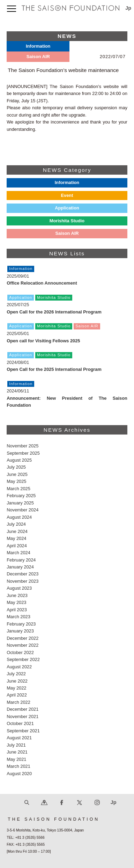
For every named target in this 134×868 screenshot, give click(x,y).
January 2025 (20, 503)
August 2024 (19, 517)
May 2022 (16, 688)
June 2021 (17, 752)
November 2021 (23, 716)
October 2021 (20, 723)
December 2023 (23, 574)
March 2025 (18, 489)
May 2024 (16, 538)
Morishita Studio (67, 221)
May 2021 (16, 759)
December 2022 (23, 638)
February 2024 (21, 560)
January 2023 (20, 631)
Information (67, 182)
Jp (129, 8)
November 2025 (23, 446)
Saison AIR (67, 233)
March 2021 (18, 766)
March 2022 (18, 702)
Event (67, 195)
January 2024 (20, 567)
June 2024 (17, 531)
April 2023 (17, 610)
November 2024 (23, 510)
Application (67, 208)
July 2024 (16, 524)
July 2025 (16, 467)
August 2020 (19, 774)
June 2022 (17, 681)
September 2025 (23, 453)
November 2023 (23, 581)
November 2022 (23, 645)
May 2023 (16, 602)
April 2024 (17, 546)
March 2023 (18, 617)
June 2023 (17, 595)
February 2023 (21, 624)
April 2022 (17, 695)
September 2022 (23, 659)
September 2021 (23, 731)
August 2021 (19, 738)
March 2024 (18, 553)
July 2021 (16, 745)
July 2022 (16, 674)
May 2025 (16, 481)
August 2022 (19, 667)
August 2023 (19, 588)
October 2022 (20, 652)
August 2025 (19, 460)
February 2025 (21, 496)
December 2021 (23, 709)
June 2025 (17, 474)
